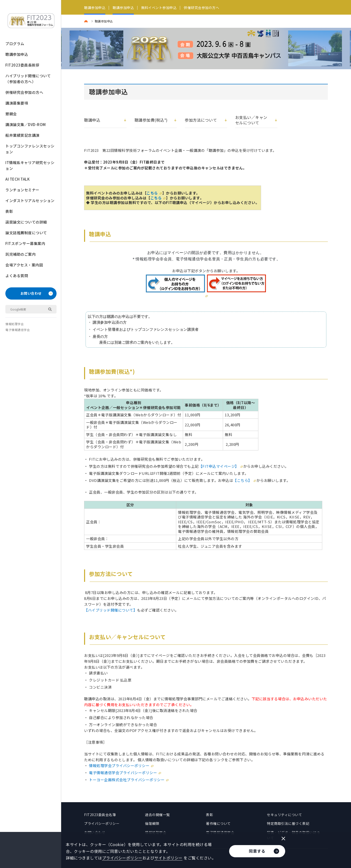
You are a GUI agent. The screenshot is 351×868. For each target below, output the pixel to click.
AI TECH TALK (18, 179)
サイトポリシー (168, 858)
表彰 (9, 211)
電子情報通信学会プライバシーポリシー (123, 773)
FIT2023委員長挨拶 (22, 65)
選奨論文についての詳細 (26, 222)
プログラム (15, 44)
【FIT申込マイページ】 (219, 466)
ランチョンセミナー (22, 190)
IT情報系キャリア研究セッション (30, 165)
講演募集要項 (17, 103)
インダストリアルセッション (30, 200)
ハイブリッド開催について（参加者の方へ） (28, 79)
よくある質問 (17, 276)
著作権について (218, 823)
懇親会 (11, 114)
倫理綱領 (152, 823)
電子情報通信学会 (18, 330)
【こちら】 (243, 480)
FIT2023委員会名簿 (100, 815)
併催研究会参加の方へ (24, 92)
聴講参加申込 (17, 54)
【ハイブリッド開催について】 (111, 610)
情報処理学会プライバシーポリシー (119, 766)
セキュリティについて (284, 815)
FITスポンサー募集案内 (25, 243)
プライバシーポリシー (102, 823)
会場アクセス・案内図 (24, 265)
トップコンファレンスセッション (30, 149)
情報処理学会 (15, 324)
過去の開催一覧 (157, 815)
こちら (152, 193)
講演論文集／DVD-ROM (26, 124)
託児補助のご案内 (20, 254)
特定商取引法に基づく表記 (288, 823)
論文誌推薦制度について (26, 233)
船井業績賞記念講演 (22, 135)
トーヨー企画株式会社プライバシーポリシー (127, 780)
